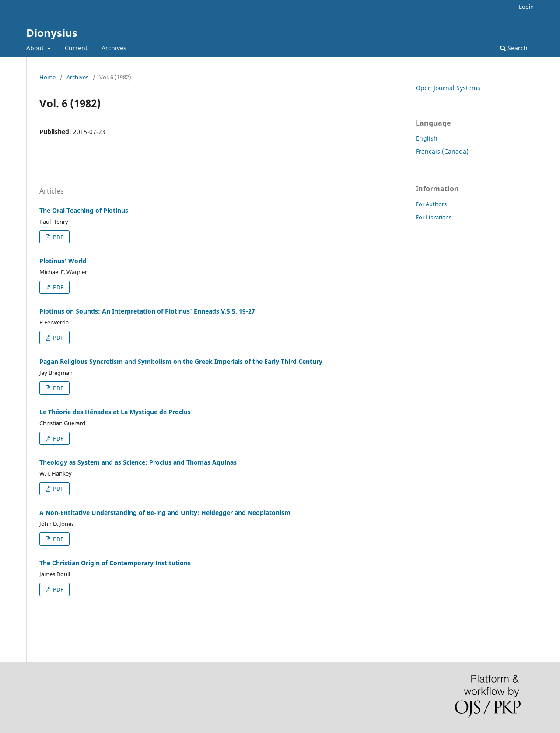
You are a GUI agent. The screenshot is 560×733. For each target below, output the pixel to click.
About (36, 48)
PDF (58, 237)
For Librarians (434, 217)
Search (514, 48)
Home (47, 77)
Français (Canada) (442, 151)
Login (526, 7)
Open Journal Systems (448, 88)
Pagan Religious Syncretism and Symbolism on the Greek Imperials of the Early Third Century (181, 361)
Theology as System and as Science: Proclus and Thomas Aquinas (138, 462)
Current (76, 48)
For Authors (431, 204)
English (427, 138)
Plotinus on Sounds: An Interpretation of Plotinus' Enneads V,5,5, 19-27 (147, 311)
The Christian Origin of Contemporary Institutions (115, 563)
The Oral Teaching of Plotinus (84, 210)
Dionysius (52, 33)
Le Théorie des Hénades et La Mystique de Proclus (115, 412)
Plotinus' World (63, 261)
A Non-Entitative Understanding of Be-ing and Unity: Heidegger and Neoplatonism (165, 513)
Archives (114, 48)
